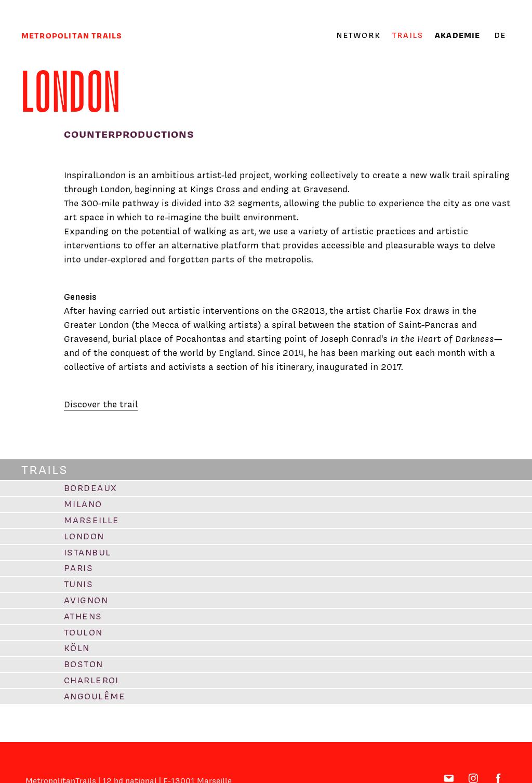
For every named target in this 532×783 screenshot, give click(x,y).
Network (358, 35)
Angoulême (95, 696)
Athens (83, 616)
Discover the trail (101, 404)
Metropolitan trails (72, 36)
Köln (77, 648)
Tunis (78, 584)
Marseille (92, 520)
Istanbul (88, 552)
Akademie (457, 35)
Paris (78, 568)
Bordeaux (91, 488)
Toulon (83, 632)
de (500, 35)
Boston (84, 664)
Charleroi (91, 680)
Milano (83, 504)
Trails (408, 35)
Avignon (86, 600)
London (84, 536)
